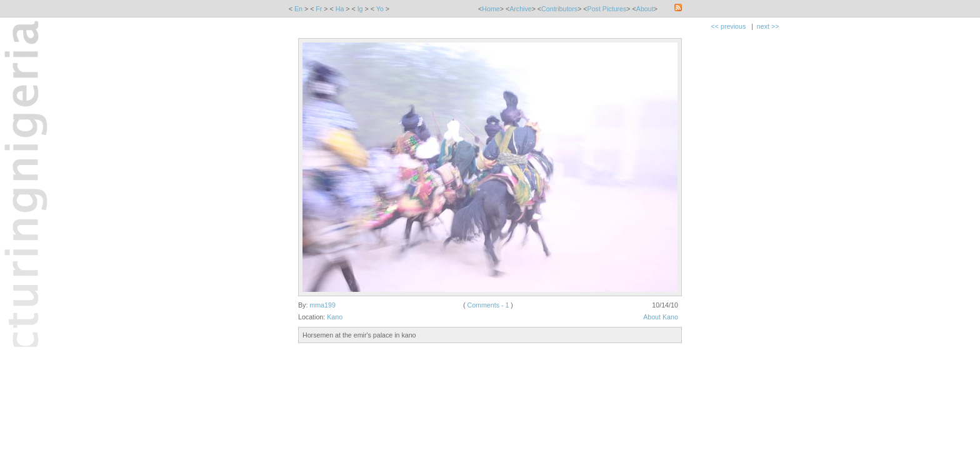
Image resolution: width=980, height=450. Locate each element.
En (298, 9)
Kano (335, 317)
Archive (521, 9)
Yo (380, 9)
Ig (360, 9)
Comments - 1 (488, 305)
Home (491, 9)
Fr (319, 9)
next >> (768, 26)
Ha (340, 9)
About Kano (661, 317)
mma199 (322, 305)
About (645, 9)
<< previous (729, 26)
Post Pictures (607, 9)
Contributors (559, 9)
